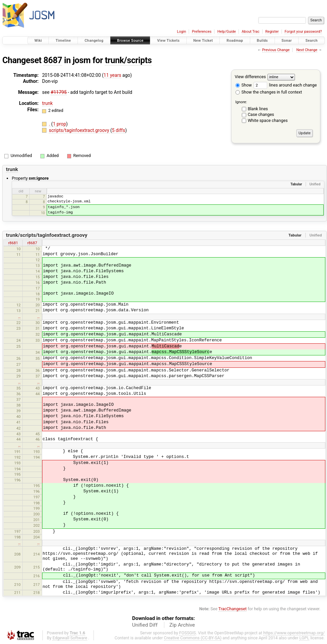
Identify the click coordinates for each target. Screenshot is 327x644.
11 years (112, 75)
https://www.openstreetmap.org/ (294, 633)
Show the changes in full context (269, 92)
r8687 (32, 243)
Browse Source (130, 41)
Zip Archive (182, 625)
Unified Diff (145, 625)
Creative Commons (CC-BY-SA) (193, 638)
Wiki (38, 41)
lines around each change (285, 85)
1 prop (59, 124)
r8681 (13, 243)
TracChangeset (233, 609)
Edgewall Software (70, 638)
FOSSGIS (187, 633)
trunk (47, 103)
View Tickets (168, 41)
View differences (250, 77)
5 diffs (119, 130)
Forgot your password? (303, 32)
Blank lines (258, 109)
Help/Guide (227, 32)
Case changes (261, 114)
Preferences (202, 32)
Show (244, 85)
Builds (262, 41)
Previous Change (276, 50)
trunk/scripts (128, 60)
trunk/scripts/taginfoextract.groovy (47, 235)
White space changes (268, 120)
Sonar (287, 41)
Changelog (94, 41)
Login (182, 32)
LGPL (304, 638)
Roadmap (235, 41)
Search (311, 41)
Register (272, 32)
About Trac (251, 32)
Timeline (63, 41)
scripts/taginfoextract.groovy (79, 130)
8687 (53, 60)
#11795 (59, 92)
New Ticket (203, 41)
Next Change (307, 50)
